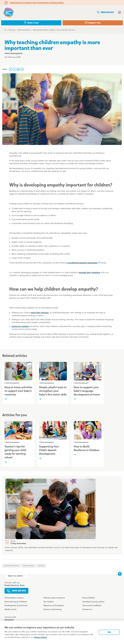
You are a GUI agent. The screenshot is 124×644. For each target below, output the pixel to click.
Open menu (120, 12)
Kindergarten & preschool (16, 605)
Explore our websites (16, 576)
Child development (11, 566)
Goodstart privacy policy (93, 602)
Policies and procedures (54, 598)
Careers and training (52, 609)
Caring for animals (20, 326)
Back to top (120, 574)
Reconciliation (89, 598)
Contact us (87, 609)
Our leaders (49, 602)
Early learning (28, 566)
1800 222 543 (105, 12)
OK (109, 632)
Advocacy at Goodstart (54, 605)
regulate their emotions (89, 273)
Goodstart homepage (9, 12)
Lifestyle (41, 566)
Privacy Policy (41, 637)
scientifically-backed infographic (83, 263)
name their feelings (40, 313)
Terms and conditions (92, 605)
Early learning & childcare (16, 602)
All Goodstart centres (14, 598)
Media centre (10, 609)
